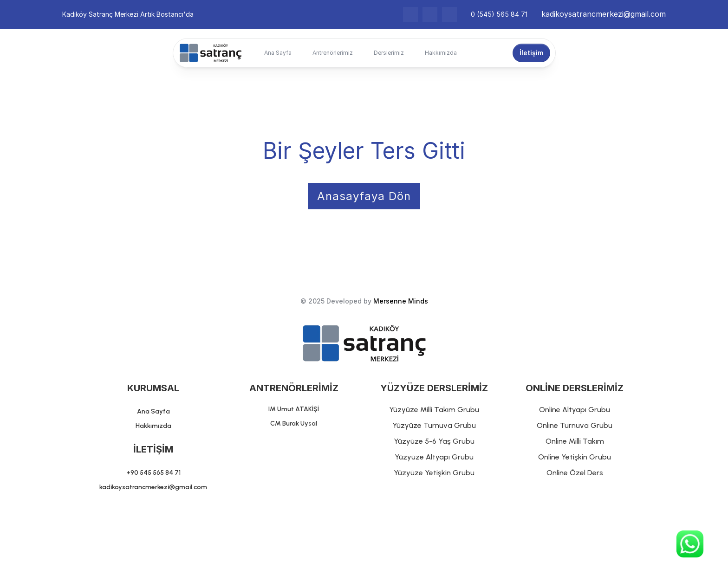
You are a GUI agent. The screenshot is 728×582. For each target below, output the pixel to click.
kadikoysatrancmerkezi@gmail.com (604, 14)
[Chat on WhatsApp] (690, 544)
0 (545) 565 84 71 (499, 14)
